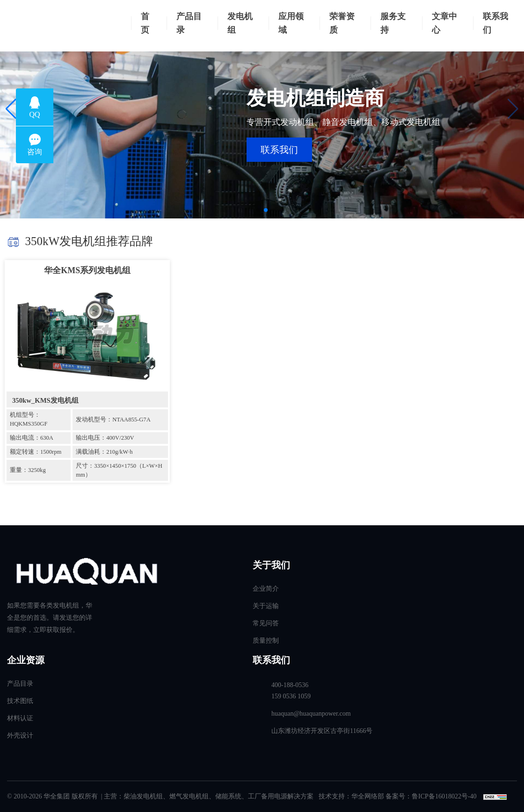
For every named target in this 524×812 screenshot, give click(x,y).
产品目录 (189, 23)
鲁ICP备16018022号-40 (444, 796)
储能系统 (228, 796)
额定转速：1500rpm (36, 452)
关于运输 (266, 606)
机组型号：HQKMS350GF (29, 419)
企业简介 (266, 589)
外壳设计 (20, 736)
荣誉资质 (342, 23)
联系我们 (495, 23)
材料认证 (20, 718)
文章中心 (444, 23)
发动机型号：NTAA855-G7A (113, 420)
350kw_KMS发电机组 (45, 400)
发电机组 (240, 23)
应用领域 (291, 23)
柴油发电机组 (143, 796)
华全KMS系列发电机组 (87, 270)
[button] (11, 109)
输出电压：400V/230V (105, 438)
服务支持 (393, 23)
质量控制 (266, 641)
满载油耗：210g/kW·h (104, 452)
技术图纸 (20, 701)
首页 (145, 23)
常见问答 (266, 623)
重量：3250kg (28, 470)
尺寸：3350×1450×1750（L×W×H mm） (119, 470)
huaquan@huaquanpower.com (311, 714)
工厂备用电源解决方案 (281, 796)
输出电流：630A (32, 438)
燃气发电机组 (189, 796)
